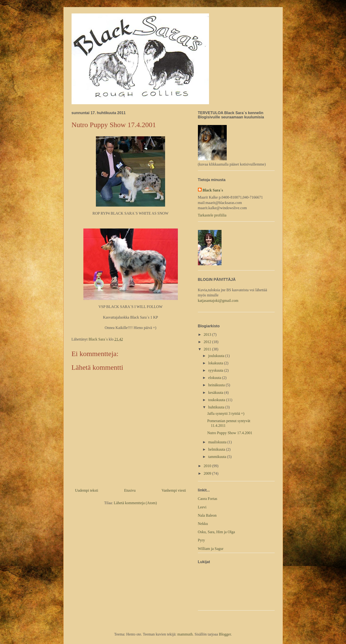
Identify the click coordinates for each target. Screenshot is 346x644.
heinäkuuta (217, 385)
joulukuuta (217, 356)
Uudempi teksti (87, 490)
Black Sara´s (213, 190)
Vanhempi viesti (174, 490)
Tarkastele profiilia (212, 215)
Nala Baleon (207, 515)
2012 (208, 342)
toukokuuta (217, 400)
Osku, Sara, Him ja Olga (216, 532)
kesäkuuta (216, 393)
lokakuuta (216, 363)
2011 (208, 349)
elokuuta (215, 378)
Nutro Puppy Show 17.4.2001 (230, 433)
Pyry (201, 540)
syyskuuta (216, 370)
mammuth (185, 634)
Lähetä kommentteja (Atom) (135, 503)
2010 (208, 466)
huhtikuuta (217, 407)
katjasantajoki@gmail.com (218, 301)
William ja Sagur (211, 549)
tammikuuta (218, 457)
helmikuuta (217, 449)
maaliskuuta (218, 442)
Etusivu (130, 490)
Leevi (202, 507)
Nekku (203, 524)
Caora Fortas (208, 499)
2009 (208, 473)
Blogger (225, 634)
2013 (208, 334)
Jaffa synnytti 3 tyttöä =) (226, 413)
